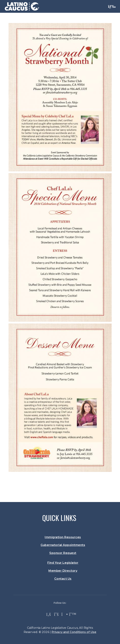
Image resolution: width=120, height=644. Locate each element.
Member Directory (63, 571)
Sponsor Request (63, 553)
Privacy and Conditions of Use (74, 632)
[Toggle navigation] (111, 6)
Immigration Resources (63, 537)
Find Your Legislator (63, 563)
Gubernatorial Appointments (63, 545)
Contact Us (63, 579)
